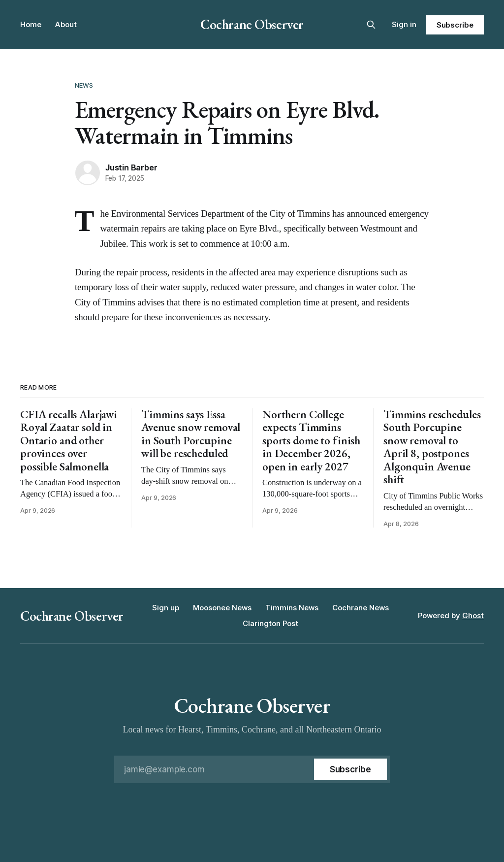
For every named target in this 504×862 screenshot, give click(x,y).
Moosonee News (222, 608)
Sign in (404, 24)
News (84, 85)
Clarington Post (270, 623)
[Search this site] (371, 25)
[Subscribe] (350, 769)
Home (31, 24)
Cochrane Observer (252, 24)
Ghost (473, 615)
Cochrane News (361, 608)
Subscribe (455, 25)
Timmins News (292, 608)
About (66, 24)
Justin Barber (131, 167)
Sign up (166, 608)
